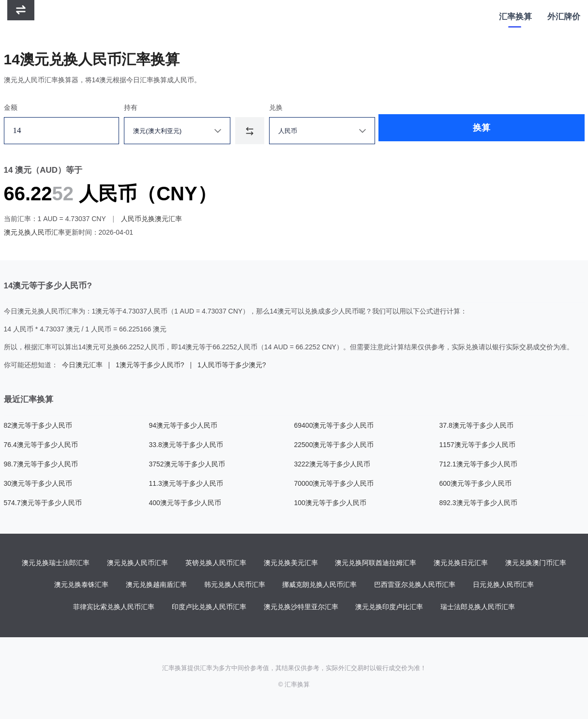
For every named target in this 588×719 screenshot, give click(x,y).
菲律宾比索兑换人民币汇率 (114, 608)
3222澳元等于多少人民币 (332, 464)
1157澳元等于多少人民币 (477, 445)
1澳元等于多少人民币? (150, 365)
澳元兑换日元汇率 (461, 563)
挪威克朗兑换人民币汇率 (319, 585)
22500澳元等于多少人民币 (334, 445)
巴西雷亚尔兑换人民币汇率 (415, 585)
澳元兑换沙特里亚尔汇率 (301, 608)
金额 (11, 107)
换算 (438, 131)
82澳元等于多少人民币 (38, 425)
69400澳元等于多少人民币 (334, 425)
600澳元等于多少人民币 (475, 483)
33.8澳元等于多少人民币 (186, 445)
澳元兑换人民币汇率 (34, 232)
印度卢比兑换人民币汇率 (209, 608)
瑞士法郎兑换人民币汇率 (478, 608)
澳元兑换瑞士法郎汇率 (56, 563)
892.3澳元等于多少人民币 (478, 503)
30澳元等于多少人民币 (38, 483)
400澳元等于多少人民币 (185, 503)
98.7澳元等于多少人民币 (41, 464)
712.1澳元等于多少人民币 (478, 464)
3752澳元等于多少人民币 (187, 464)
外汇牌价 (564, 17)
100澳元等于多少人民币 (330, 503)
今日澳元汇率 (82, 365)
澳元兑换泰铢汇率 (81, 585)
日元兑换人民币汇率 (503, 585)
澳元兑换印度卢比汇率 (389, 608)
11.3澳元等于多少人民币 (186, 483)
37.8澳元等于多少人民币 (476, 425)
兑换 (292, 107)
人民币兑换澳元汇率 (151, 219)
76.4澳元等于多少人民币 (41, 445)
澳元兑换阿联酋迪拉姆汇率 (376, 563)
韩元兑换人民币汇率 (235, 585)
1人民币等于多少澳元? (232, 365)
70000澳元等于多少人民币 (334, 483)
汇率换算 (515, 17)
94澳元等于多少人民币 (183, 425)
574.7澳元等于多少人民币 (43, 503)
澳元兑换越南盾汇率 (156, 585)
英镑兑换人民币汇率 (216, 563)
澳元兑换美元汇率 (291, 563)
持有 (138, 107)
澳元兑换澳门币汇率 (536, 563)
